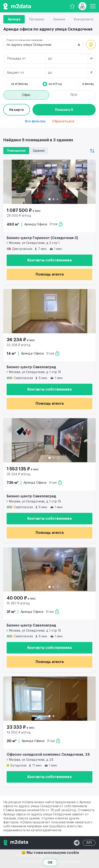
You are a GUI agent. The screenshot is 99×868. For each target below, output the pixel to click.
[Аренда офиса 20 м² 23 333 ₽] (49, 699)
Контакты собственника (49, 260)
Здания (59, 19)
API (89, 843)
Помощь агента (50, 274)
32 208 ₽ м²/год (19, 345)
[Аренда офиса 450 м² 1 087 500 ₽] (49, 182)
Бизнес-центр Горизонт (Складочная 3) (42, 238)
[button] (49, 199)
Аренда (14, 19)
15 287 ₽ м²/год (18, 604)
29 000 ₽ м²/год (19, 216)
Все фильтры (35, 121)
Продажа (37, 19)
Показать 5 (64, 110)
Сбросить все (63, 121)
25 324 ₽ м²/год (19, 474)
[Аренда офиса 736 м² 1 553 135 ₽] (49, 440)
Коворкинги (84, 19)
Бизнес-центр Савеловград (31, 367)
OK (50, 862)
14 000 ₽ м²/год (19, 733)
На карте (17, 110)
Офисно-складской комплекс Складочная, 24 (48, 755)
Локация (91, 45)
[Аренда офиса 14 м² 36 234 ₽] (49, 311)
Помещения (16, 151)
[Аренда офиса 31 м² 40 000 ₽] (49, 569)
